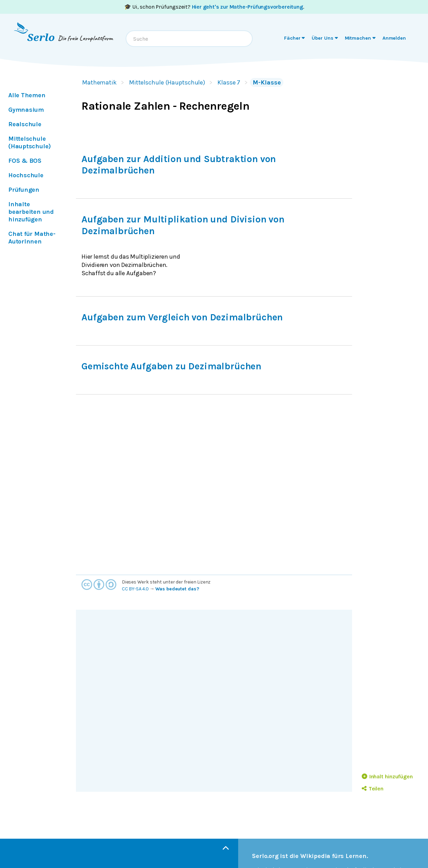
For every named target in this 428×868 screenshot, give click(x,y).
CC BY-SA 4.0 (135, 589)
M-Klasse (267, 82)
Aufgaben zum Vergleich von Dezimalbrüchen (182, 317)
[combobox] (189, 39)
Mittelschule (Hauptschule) (167, 82)
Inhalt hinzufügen (387, 776)
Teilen (373, 789)
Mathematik (99, 82)
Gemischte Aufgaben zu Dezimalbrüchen (171, 366)
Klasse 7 (229, 82)
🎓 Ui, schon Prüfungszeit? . (214, 7)
